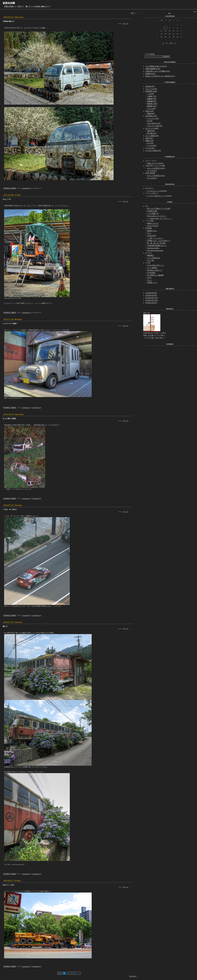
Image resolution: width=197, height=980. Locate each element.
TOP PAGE (133, 976)
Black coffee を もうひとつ (157, 216)
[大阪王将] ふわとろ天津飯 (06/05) (158, 71)
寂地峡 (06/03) (150, 74)
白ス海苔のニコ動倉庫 (155, 275)
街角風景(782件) (151, 91)
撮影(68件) (151, 114)
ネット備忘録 (152, 268)
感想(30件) (151, 131)
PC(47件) (150, 143)
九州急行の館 (152, 211)
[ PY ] (149, 233)
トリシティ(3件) (153, 118)
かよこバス (7, 199)
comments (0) (26, 313)
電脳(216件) (150, 141)
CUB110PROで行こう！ (156, 265)
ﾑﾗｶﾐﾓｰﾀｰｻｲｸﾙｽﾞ (153, 226)
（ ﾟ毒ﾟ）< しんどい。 (155, 238)
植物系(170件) (152, 104)
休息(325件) (150, 111)
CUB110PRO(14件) (154, 123)
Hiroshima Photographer (155, 250)
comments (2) (26, 408)
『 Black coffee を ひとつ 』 (160, 218)
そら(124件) (151, 109)
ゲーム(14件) (150, 148)
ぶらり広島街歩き (154, 258)
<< (163, 43)
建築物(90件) (152, 101)
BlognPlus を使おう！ (155, 270)
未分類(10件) (150, 86)
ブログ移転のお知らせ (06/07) (156, 66)
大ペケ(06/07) (152, 171)
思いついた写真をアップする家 (159, 209)
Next (78, 973)
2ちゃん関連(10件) (152, 136)
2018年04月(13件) (152, 298)
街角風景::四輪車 (10, 188)
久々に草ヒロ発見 (9, 419)
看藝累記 (150, 255)
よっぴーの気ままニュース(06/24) (159, 196)
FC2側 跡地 (151, 273)
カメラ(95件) (152, 146)
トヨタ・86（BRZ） (10, 509)
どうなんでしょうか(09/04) (157, 191)
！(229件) (151, 94)
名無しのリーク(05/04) (155, 163)
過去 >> (134, 13)
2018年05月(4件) (151, 295)
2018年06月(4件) (151, 293)
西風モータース (153, 223)
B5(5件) (150, 121)
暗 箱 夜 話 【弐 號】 (157, 243)
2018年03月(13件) (152, 300)
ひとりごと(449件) (152, 128)
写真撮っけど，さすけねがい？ (159, 241)
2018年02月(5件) (151, 303)
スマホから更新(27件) (153, 151)
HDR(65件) (149, 138)
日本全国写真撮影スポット (157, 246)
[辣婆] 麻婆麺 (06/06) (153, 69)
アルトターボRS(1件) (155, 126)
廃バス (5, 626)
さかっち (126, 24)
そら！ (150, 280)
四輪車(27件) (152, 99)
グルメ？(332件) (151, 89)
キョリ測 (150, 260)
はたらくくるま (8, 885)
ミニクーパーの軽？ (10, 324)
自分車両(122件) (151, 116)
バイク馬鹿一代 (153, 213)
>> (175, 43)
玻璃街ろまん (152, 231)
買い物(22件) (152, 133)
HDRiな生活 (152, 236)
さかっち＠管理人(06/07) (156, 168)
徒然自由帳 (9, 3)
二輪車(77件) (152, 96)
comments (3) (26, 188)
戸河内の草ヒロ (8, 21)
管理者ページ (152, 283)
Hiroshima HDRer (153, 248)
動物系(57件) (152, 106)
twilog (149, 278)
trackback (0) (37, 408)
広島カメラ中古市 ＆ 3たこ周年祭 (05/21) (160, 76)
